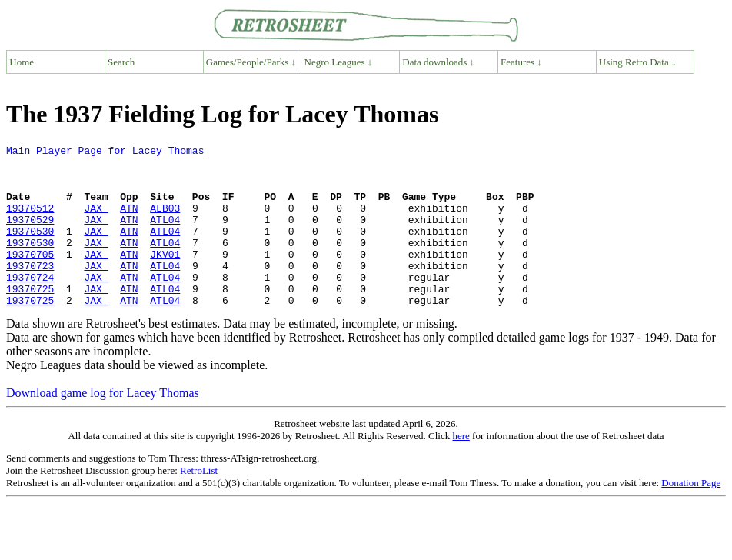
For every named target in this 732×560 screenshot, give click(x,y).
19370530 (30, 249)
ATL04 (165, 235)
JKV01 (165, 277)
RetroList (199, 503)
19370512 (30, 222)
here (461, 468)
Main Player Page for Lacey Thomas (105, 152)
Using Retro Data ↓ (638, 62)
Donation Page (691, 515)
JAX (96, 222)
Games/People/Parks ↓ (251, 62)
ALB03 (165, 222)
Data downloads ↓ (438, 62)
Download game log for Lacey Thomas (103, 425)
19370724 (30, 305)
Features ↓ (521, 62)
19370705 (30, 277)
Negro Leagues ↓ (339, 62)
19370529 (30, 235)
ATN (129, 222)
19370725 (30, 318)
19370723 (30, 291)
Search (121, 62)
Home (22, 62)
